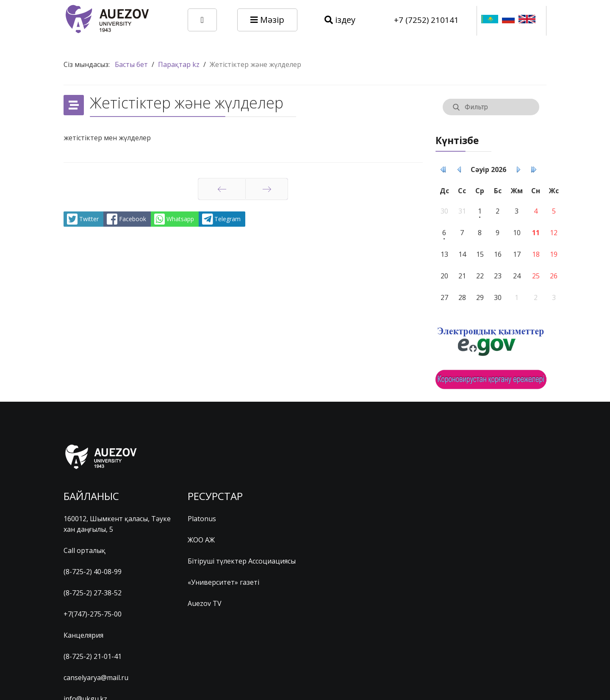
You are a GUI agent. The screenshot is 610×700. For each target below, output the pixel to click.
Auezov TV (205, 603)
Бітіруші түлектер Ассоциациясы (242, 561)
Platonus (202, 519)
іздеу (340, 20)
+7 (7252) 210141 (426, 20)
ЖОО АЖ (201, 540)
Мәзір (267, 20)
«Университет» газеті (223, 582)
